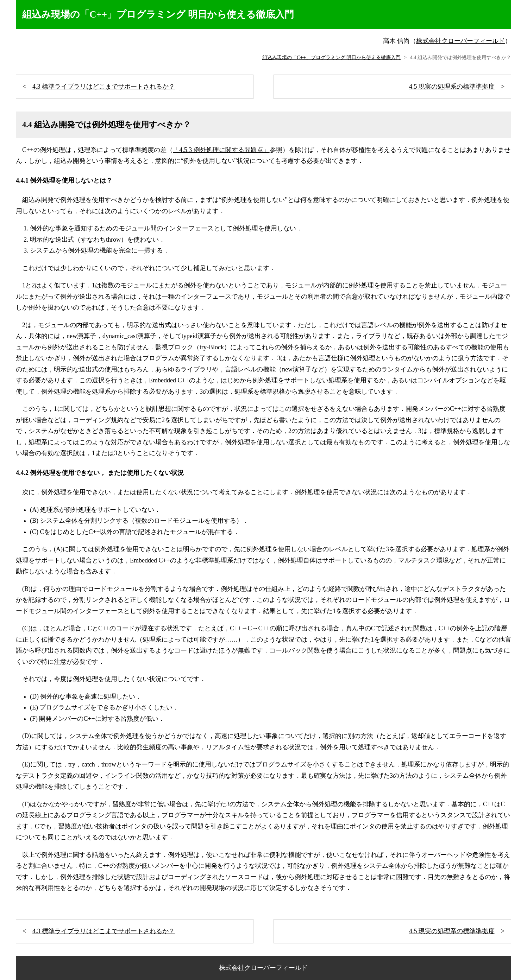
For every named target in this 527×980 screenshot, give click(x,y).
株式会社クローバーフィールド (460, 41)
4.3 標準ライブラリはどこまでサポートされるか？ (104, 87)
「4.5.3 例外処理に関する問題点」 (221, 150)
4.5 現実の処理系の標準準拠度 (452, 87)
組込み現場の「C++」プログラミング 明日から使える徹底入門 (331, 57)
